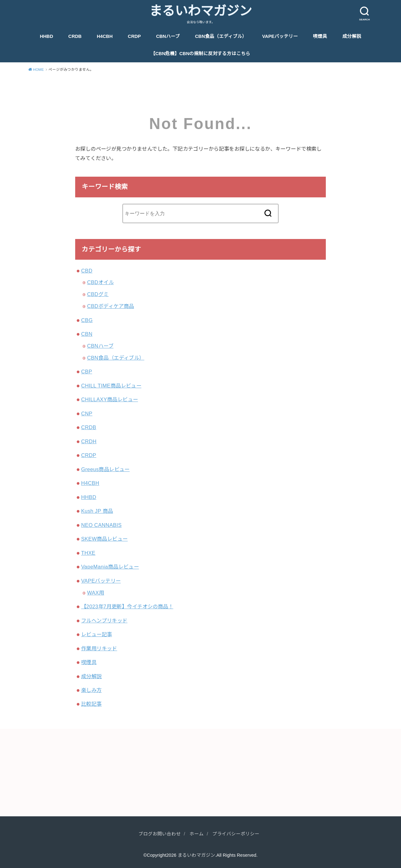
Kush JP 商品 (97, 511)
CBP (87, 372)
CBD (87, 271)
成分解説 (352, 36)
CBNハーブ (168, 36)
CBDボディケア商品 (111, 306)
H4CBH (105, 36)
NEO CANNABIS (101, 525)
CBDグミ (98, 294)
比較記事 (91, 704)
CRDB (75, 36)
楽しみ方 (91, 690)
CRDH (89, 441)
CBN (87, 334)
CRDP (134, 36)
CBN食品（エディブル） (221, 36)
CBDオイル (100, 282)
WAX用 (96, 593)
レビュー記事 (96, 634)
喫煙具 (320, 36)
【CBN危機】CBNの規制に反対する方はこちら (201, 54)
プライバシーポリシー (236, 834)
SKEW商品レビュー (104, 539)
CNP (87, 413)
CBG (87, 320)
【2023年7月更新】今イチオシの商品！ (127, 606)
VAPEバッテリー (280, 36)
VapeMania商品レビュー (110, 567)
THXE (88, 553)
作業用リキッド (99, 648)
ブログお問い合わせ (160, 834)
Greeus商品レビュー (105, 469)
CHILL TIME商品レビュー (111, 386)
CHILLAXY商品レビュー (109, 399)
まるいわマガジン (200, 11)
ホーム (197, 834)
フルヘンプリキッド (104, 621)
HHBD (46, 36)
